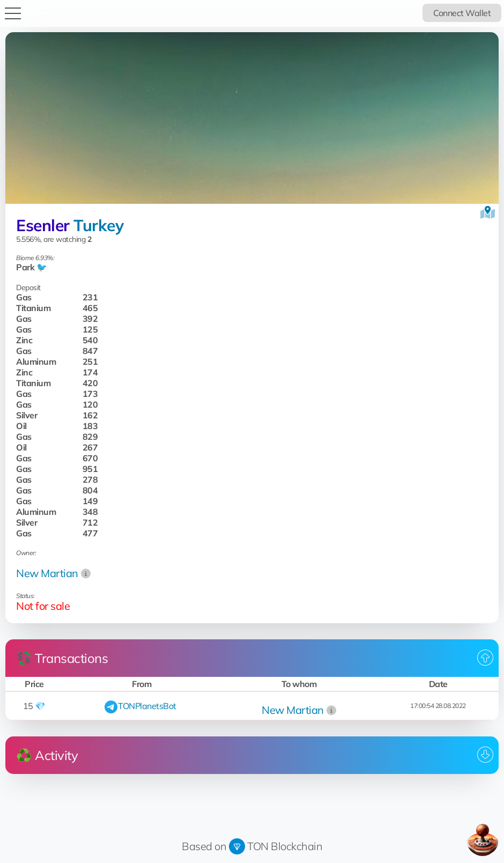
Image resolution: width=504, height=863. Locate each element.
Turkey (98, 225)
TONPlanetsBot (147, 706)
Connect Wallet (462, 13)
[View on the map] (488, 212)
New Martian (47, 573)
